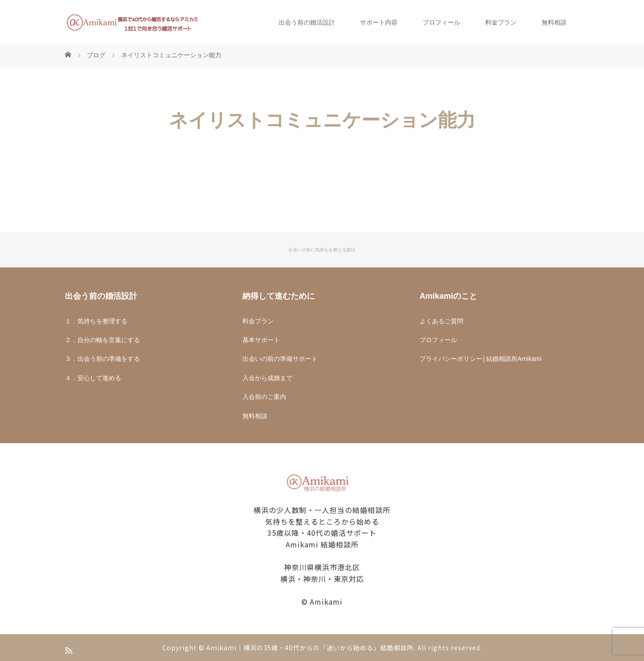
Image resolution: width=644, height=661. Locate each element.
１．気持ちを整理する (96, 321)
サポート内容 (379, 22)
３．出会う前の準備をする (102, 359)
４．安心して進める (93, 378)
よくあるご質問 (441, 321)
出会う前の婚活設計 (307, 22)
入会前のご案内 (264, 397)
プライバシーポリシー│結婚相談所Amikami (480, 359)
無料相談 (554, 22)
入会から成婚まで (267, 378)
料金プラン (501, 22)
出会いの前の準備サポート (280, 359)
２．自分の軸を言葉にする (102, 340)
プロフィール (441, 22)
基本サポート (261, 340)
